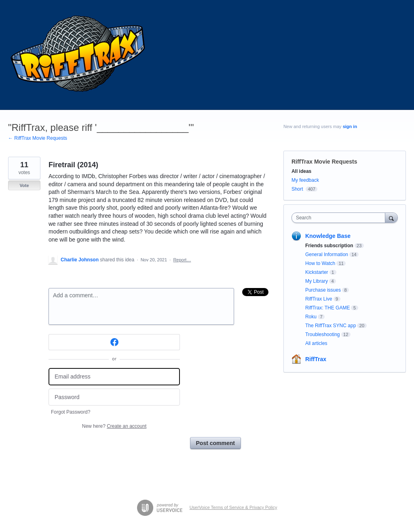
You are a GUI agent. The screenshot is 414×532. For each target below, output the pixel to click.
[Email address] (114, 377)
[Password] (114, 397)
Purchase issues (323, 290)
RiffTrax (316, 359)
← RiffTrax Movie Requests (38, 138)
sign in (350, 126)
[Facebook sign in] (114, 342)
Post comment (215, 443)
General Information (327, 254)
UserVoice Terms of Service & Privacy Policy (233, 507)
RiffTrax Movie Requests (324, 162)
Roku (311, 317)
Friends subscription (329, 246)
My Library (317, 281)
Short (297, 189)
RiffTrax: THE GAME (327, 308)
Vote (24, 185)
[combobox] (340, 218)
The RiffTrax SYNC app (331, 326)
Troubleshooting (323, 334)
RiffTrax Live (319, 299)
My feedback (305, 180)
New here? (114, 426)
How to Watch (320, 263)
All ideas (301, 171)
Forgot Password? (71, 412)
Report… (182, 260)
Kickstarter (317, 272)
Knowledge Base (328, 236)
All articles (316, 343)
